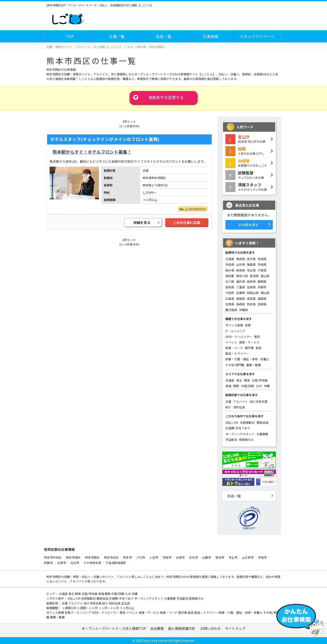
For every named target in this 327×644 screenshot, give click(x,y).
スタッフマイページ (257, 36)
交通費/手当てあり (238, 428)
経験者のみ (246, 439)
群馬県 (241, 270)
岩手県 (251, 259)
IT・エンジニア (235, 331)
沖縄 (267, 386)
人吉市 (154, 557)
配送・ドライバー (237, 353)
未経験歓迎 (247, 422)
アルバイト (241, 401)
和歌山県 (253, 293)
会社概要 (157, 628)
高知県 (251, 298)
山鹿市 (207, 557)
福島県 (251, 264)
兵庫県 (241, 293)
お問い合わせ (211, 628)
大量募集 (262, 434)
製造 (259, 348)
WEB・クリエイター (239, 337)
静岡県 (262, 281)
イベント (231, 342)
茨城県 (262, 264)
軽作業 (249, 348)
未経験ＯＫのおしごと (249, 163)
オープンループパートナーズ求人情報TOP (114, 628)
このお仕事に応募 (187, 222)
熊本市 (127, 557)
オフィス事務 (234, 325)
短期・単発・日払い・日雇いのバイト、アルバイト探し (101, 577)
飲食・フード (234, 348)
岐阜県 (251, 281)
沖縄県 (243, 310)
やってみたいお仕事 (249, 175)
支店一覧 (164, 36)
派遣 (228, 401)
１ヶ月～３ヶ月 (109, 608)
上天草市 (248, 557)
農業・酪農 (253, 365)
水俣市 (180, 557)
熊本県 (251, 304)
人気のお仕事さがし (249, 151)
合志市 (75, 563)
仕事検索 (211, 36)
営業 (248, 325)
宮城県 (262, 259)
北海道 (230, 259)
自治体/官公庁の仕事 (249, 139)
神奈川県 (242, 276)
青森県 (241, 259)
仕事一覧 (117, 36)
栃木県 (230, 270)
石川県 (230, 281)
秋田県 (230, 264)
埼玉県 (251, 270)
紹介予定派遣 (259, 401)
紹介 (228, 407)
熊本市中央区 (53, 557)
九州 (259, 386)
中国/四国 (248, 386)
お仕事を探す (248, 225)
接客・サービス (249, 342)
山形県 (241, 264)
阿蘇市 (48, 563)
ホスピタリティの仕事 (249, 187)
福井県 (241, 281)
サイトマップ (235, 628)
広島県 (230, 298)
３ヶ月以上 (127, 608)
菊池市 (220, 557)
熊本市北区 (111, 557)
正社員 (126, 603)
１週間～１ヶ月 (88, 608)
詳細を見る (142, 222)
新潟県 (254, 276)
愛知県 (230, 287)
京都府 (262, 287)
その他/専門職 (235, 365)
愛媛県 (241, 298)
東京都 (230, 276)
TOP (70, 36)
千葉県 (262, 270)
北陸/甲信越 (260, 380)
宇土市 (233, 557)
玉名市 (193, 557)
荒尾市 (167, 557)
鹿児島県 (231, 310)
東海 (228, 386)
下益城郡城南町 (116, 563)
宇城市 (262, 557)
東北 (239, 380)
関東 (247, 380)
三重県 (241, 287)
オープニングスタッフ (240, 434)
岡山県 (265, 293)
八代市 (141, 557)
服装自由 (263, 422)
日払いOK (232, 422)
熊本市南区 (92, 557)
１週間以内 (69, 608)
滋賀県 (251, 287)
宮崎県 (262, 304)
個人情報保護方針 (182, 628)
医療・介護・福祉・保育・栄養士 (247, 359)
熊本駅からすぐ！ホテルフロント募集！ (92, 152)
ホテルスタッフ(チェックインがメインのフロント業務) (105, 139)
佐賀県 (230, 304)
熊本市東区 (73, 557)
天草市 (62, 563)
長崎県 (241, 304)
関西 (236, 386)
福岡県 (262, 298)
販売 (257, 337)
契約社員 (239, 407)
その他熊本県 (92, 563)
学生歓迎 (231, 439)
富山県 (265, 276)
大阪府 (230, 293)
